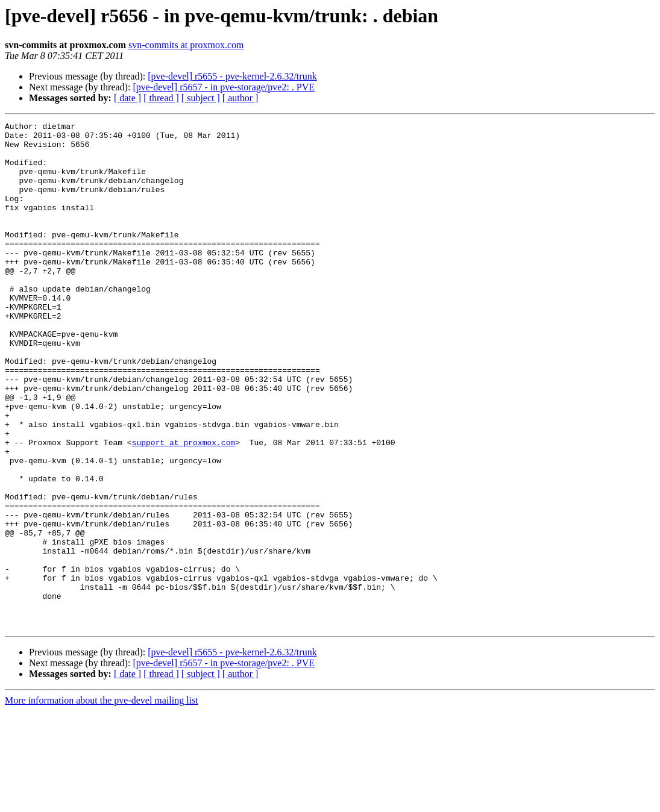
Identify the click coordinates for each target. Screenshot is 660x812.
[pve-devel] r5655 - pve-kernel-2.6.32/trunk (232, 76)
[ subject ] (201, 98)
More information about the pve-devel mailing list (102, 801)
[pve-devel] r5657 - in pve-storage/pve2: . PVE (224, 87)
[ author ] (240, 98)
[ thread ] (161, 98)
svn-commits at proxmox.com (186, 45)
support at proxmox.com (184, 507)
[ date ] (127, 98)
